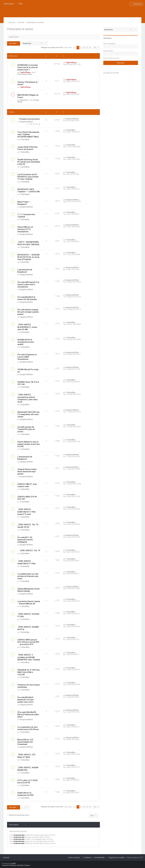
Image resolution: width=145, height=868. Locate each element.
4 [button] (87, 48)
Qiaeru (28, 865)
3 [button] (84, 48)
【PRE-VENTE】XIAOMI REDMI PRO (28, 769)
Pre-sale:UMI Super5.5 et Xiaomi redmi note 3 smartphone (28, 284)
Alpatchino (24, 100)
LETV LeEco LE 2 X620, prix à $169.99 (28, 781)
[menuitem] (20, 4)
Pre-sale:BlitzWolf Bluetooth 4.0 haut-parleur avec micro (26, 700)
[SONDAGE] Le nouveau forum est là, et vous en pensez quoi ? (28, 67)
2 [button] (81, 48)
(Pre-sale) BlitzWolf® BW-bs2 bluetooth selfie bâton (28, 714)
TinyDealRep (25, 139)
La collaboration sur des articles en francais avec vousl (28, 576)
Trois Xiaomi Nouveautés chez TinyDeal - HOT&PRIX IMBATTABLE (28, 134)
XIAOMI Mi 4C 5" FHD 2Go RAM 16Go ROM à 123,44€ (29, 672)
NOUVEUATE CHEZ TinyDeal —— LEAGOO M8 (29, 190)
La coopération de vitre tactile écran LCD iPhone (28, 728)
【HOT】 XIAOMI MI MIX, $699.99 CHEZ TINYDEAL (29, 243)
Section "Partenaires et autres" (27, 83)
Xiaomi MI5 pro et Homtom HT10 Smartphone (25, 229)
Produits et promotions (29, 119)
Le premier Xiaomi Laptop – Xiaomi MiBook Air (29, 602)
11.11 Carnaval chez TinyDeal (26, 216)
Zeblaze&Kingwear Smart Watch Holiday (29, 590)
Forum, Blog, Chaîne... (25, 74)
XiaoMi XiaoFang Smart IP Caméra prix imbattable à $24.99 (29, 162)
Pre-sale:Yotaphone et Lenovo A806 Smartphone (27, 357)
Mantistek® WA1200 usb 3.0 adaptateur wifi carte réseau (28, 414)
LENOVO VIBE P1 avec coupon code (27, 485)
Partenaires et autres (20, 29)
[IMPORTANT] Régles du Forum (28, 96)
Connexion (107, 38)
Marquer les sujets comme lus (52, 47)
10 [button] (95, 48)
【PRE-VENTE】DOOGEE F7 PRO (28, 615)
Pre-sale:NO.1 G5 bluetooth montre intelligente (25, 540)
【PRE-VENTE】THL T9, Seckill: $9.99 (28, 526)
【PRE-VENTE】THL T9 (30, 550)
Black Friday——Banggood (24, 203)
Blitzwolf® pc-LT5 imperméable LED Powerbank (25, 742)
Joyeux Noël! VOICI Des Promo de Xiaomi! (28, 148)
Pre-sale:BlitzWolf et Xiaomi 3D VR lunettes (27, 298)
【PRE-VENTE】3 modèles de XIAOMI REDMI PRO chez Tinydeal (29, 657)
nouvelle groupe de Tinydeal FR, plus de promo (26, 429)
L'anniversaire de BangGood (25, 271)
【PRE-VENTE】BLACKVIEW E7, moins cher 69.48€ (27, 327)
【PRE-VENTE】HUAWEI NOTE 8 (28, 628)
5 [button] (90, 48)
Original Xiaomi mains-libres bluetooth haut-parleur (27, 472)
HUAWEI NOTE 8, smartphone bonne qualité (26, 342)
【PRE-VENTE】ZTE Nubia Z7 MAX (26, 756)
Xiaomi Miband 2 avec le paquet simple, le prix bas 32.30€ (29, 444)
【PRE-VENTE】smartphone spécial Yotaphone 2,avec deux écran (27, 398)
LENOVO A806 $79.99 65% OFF (27, 498)
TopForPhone (25, 72)
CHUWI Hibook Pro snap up (28, 371)
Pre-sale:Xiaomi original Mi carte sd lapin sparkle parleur (28, 312)
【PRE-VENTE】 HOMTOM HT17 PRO (26, 562)
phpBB (13, 864)
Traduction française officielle (12, 865)
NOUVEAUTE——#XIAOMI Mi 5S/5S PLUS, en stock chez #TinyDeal (28, 257)
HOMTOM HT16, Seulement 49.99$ (25, 794)
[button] (74, 48)
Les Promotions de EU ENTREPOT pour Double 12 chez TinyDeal (28, 177)
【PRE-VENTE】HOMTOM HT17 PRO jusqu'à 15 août (26, 512)
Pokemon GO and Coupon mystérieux (29, 686)
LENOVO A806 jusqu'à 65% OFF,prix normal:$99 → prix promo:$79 (28, 642)
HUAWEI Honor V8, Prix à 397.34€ (28, 383)
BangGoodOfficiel (26, 122)
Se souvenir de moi (112, 58)
